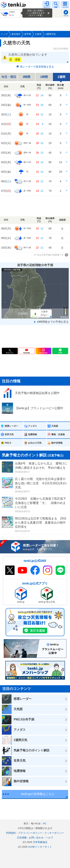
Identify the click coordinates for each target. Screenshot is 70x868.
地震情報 (32, 434)
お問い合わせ (36, 838)
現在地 (66, 16)
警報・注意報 (58, 434)
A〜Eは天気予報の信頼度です (49, 255)
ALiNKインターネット (40, 847)
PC (45, 824)
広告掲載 (22, 838)
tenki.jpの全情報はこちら (38, 794)
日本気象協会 (40, 842)
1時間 (44, 77)
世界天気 (9, 434)
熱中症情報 (57, 443)
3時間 (26, 77)
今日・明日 (9, 77)
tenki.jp (14, 5)
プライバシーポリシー (30, 833)
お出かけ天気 (35, 443)
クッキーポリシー (54, 833)
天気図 (55, 426)
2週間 (62, 77)
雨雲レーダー (11, 426)
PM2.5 (8, 443)
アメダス (32, 426)
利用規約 (11, 833)
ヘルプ (49, 838)
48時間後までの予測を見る (53, 322)
